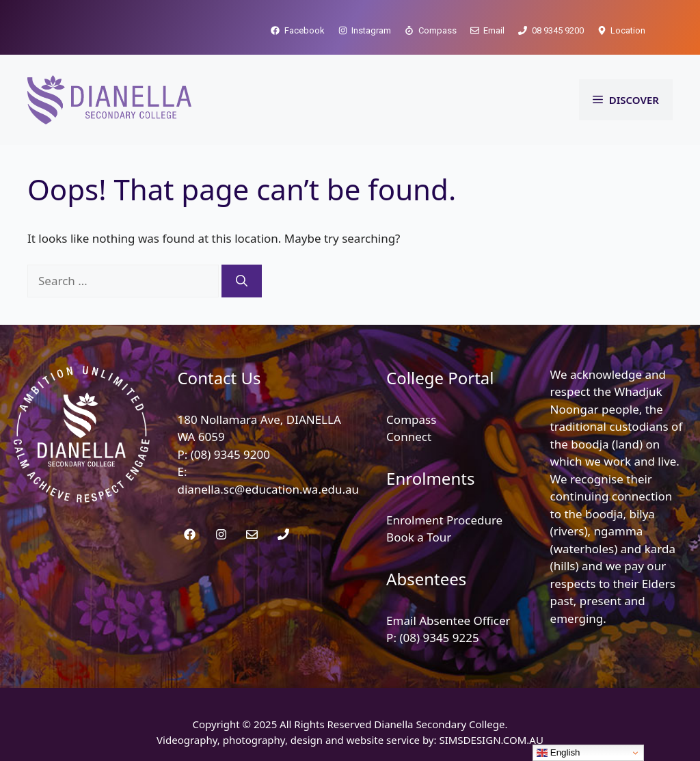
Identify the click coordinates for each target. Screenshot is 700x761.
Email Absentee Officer (448, 620)
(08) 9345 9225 (439, 638)
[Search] (242, 281)
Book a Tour (419, 537)
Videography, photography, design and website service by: (298, 740)
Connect (409, 437)
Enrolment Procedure (444, 520)
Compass (411, 419)
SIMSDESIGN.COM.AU (491, 740)
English (558, 753)
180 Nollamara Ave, (231, 419)
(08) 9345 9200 (230, 454)
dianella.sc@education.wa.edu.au (268, 489)
